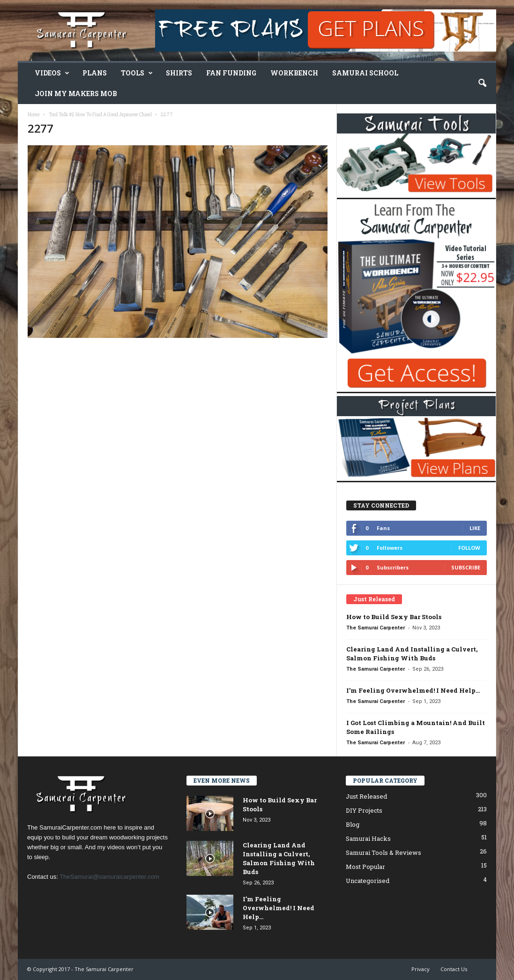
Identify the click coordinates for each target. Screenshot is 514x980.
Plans (95, 73)
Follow (469, 548)
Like (475, 528)
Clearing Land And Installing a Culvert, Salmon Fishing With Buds (412, 654)
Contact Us (454, 969)
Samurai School (365, 73)
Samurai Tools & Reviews (384, 853)
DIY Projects (364, 810)
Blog (353, 824)
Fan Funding (231, 73)
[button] (482, 83)
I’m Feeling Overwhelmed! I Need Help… (413, 690)
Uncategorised (368, 881)
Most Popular (365, 867)
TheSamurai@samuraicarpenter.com (109, 877)
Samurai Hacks (368, 838)
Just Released (366, 796)
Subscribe (466, 567)
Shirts (179, 73)
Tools (137, 73)
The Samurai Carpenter (376, 628)
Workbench (294, 73)
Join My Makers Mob (76, 94)
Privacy (421, 969)
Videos (52, 73)
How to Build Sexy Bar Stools (394, 617)
